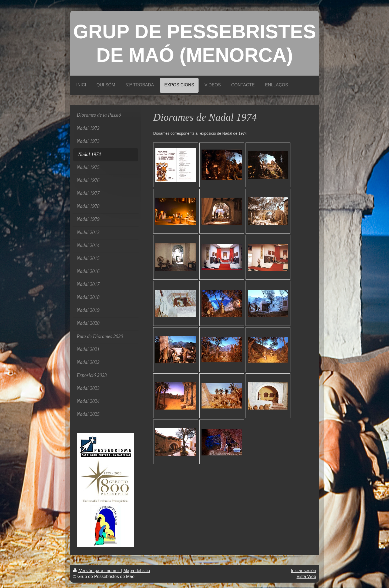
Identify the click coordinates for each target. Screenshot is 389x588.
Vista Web (306, 577)
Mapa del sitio (137, 571)
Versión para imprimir (97, 571)
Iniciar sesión (304, 571)
